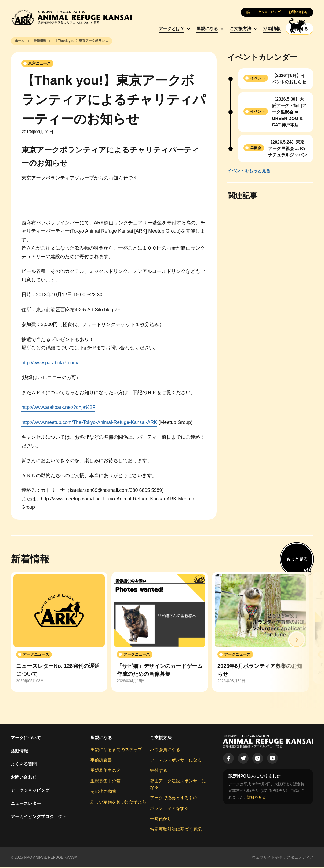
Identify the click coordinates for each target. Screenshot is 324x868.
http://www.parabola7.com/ (50, 363)
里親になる (191, 29)
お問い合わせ (24, 778)
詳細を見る (257, 798)
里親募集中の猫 (105, 782)
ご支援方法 (224, 29)
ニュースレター (26, 804)
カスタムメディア (298, 858)
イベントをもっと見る (249, 171)
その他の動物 (103, 792)
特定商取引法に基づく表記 (176, 830)
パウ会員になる (165, 750)
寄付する (159, 771)
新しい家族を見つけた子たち (118, 803)
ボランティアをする (169, 809)
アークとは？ (155, 29)
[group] (59, 632)
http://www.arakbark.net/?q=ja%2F (58, 408)
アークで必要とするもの (174, 799)
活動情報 (256, 29)
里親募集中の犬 (105, 771)
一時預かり (161, 820)
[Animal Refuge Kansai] (71, 17)
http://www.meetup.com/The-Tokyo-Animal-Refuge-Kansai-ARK (89, 423)
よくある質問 (24, 765)
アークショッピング (30, 791)
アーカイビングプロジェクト (39, 817)
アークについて (26, 739)
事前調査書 (101, 761)
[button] (297, 640)
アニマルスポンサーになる (176, 761)
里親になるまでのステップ (116, 750)
